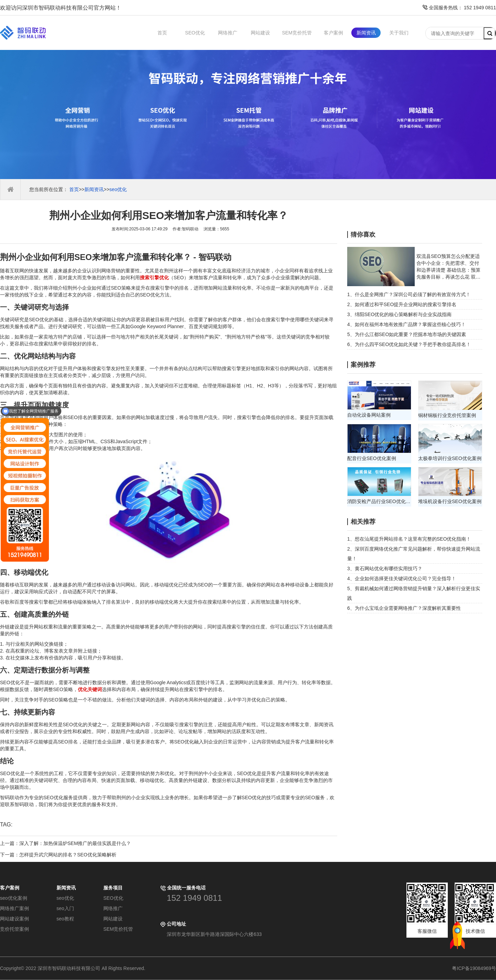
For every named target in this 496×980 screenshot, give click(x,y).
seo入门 (65, 908)
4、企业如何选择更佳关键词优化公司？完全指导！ (402, 578)
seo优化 (118, 189)
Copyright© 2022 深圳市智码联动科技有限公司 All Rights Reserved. (75, 968)
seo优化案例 (14, 898)
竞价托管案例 (14, 929)
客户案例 (333, 33)
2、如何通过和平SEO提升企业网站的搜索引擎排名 (402, 304)
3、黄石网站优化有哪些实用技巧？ (385, 569)
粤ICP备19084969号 (474, 968)
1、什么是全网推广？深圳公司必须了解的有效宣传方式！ (409, 294)
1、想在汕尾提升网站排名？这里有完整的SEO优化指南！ (409, 539)
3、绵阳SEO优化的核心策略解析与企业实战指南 (399, 314)
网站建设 (260, 33)
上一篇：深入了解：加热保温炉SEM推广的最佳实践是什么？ (65, 843)
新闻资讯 (366, 33)
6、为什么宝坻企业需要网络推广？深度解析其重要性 (404, 608)
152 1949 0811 (194, 898)
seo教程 (65, 919)
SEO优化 (195, 33)
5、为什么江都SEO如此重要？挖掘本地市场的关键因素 (407, 334)
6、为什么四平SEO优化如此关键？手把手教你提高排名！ (409, 344)
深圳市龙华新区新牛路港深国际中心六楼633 (214, 934)
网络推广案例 (14, 908)
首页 (162, 33)
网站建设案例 (14, 919)
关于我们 (399, 33)
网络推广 (228, 33)
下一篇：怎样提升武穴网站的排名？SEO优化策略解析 (58, 855)
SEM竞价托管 (297, 33)
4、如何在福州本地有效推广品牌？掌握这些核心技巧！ (406, 324)
